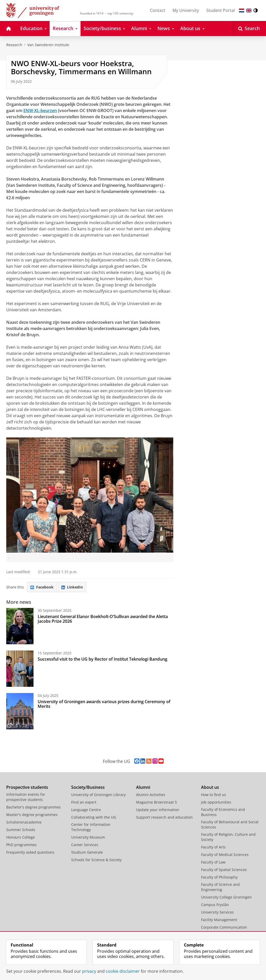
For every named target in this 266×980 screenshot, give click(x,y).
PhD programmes (21, 845)
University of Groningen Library (98, 795)
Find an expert (84, 802)
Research (14, 45)
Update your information (158, 810)
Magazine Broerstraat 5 (157, 802)
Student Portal (221, 10)
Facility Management (219, 920)
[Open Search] (249, 29)
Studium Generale (87, 852)
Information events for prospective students (26, 797)
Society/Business (88, 787)
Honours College (21, 837)
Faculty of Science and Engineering (220, 887)
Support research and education (164, 817)
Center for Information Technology (91, 827)
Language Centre (86, 810)
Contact (158, 10)
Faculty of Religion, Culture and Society (228, 837)
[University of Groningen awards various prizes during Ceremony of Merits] (20, 711)
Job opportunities (216, 802)
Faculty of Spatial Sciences (224, 870)
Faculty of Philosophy (219, 877)
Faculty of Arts (213, 847)
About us (210, 787)
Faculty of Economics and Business (223, 812)
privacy (89, 971)
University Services (217, 912)
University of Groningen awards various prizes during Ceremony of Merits (104, 704)
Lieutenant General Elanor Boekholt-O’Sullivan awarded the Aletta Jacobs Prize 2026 (103, 619)
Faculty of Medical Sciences (225, 855)
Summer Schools (21, 830)
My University (186, 10)
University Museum (88, 837)
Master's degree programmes (32, 815)
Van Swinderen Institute (48, 45)
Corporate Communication (224, 927)
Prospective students (27, 787)
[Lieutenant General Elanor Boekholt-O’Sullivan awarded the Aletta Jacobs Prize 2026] (20, 626)
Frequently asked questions (30, 852)
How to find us (214, 795)
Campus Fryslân (215, 905)
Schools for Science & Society (96, 860)
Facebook (42, 587)
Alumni (143, 787)
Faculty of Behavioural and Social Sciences (230, 824)
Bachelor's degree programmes (34, 807)
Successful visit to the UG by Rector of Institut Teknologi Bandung (102, 659)
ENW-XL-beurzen (40, 111)
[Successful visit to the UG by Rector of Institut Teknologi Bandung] (20, 669)
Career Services (85, 845)
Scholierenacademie (24, 822)
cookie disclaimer (123, 971)
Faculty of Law (213, 862)
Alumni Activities (151, 795)
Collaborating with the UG (94, 817)
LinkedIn (72, 587)
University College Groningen (226, 897)
